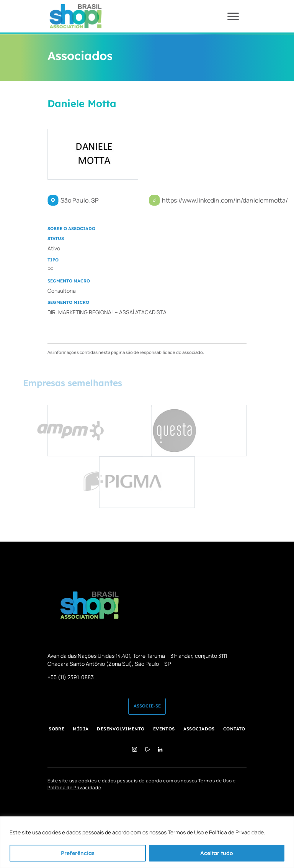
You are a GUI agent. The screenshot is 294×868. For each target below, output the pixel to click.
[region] (147, 842)
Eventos (164, 729)
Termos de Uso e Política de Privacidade (216, 832)
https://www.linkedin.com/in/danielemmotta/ (225, 200)
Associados (199, 729)
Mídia (81, 729)
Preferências (78, 853)
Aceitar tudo (217, 853)
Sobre (56, 729)
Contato (234, 729)
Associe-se (147, 706)
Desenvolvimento (121, 729)
